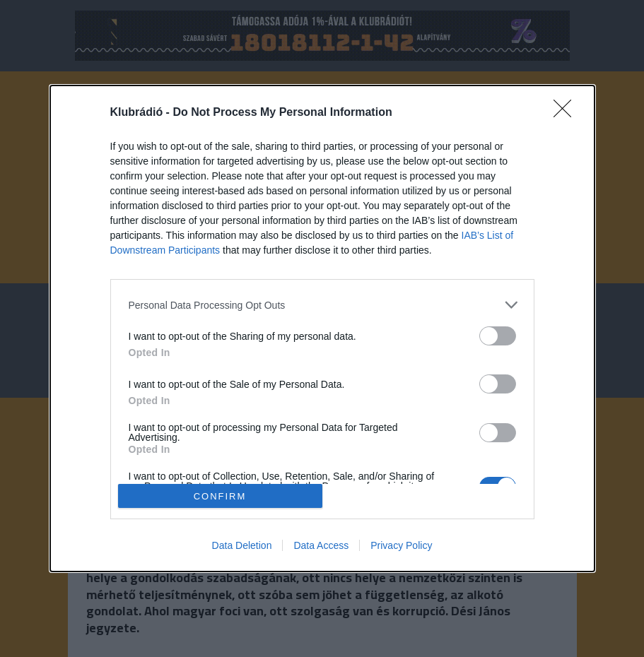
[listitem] (322, 305)
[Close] (567, 113)
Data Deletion (242, 545)
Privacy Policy (401, 545)
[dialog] (322, 328)
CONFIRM (220, 496)
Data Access (321, 545)
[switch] (498, 336)
